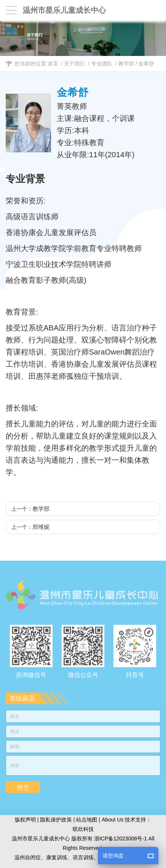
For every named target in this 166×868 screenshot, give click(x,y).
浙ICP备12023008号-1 (121, 839)
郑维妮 (41, 527)
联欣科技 (83, 829)
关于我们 (74, 64)
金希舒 (146, 64)
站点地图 (87, 820)
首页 (53, 64)
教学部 (126, 64)
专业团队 (102, 64)
